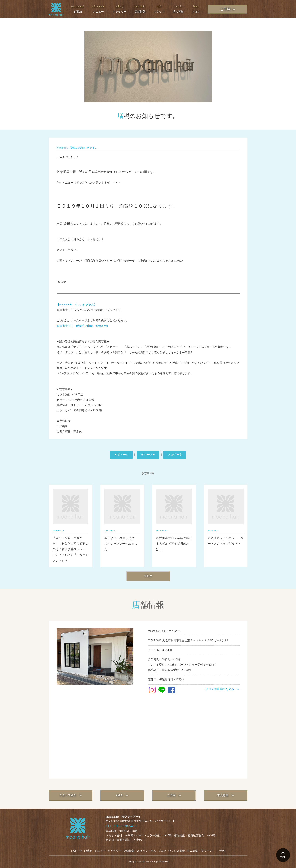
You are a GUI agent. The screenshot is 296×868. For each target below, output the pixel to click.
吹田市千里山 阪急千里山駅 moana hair (82, 326)
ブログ (196, 9)
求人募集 (178, 9)
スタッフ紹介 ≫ (71, 795)
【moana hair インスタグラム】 (77, 305)
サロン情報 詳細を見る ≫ (222, 689)
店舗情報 (140, 9)
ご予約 (221, 851)
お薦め (78, 9)
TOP (283, 858)
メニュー (98, 9)
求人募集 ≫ (226, 795)
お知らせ (77, 851)
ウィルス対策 (177, 851)
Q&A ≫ (122, 795)
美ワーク (206, 851)
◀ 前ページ (121, 455)
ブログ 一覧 (175, 455)
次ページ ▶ (148, 455)
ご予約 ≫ (228, 9)
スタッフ (159, 9)
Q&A (153, 851)
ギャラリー (119, 9)
